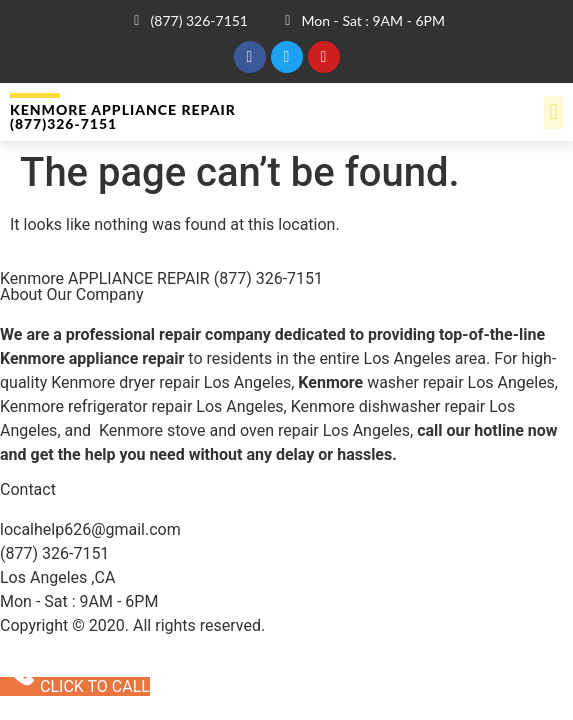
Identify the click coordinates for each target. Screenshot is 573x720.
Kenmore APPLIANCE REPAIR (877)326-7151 (123, 116)
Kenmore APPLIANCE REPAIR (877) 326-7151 (161, 278)
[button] (553, 112)
